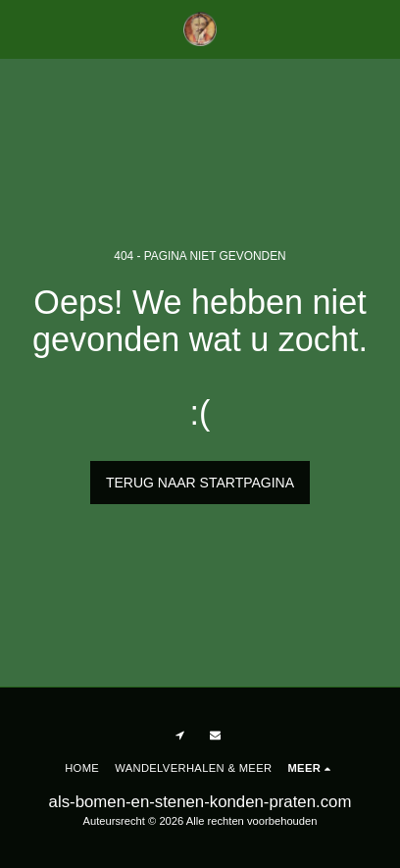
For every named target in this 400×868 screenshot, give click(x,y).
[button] (22, 28)
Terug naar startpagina (200, 483)
